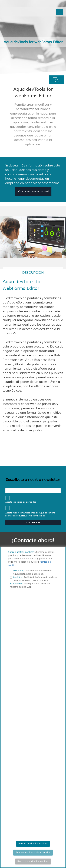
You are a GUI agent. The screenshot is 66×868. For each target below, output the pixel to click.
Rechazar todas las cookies (33, 861)
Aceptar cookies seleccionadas (33, 852)
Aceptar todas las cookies (33, 844)
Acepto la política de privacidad (21, 502)
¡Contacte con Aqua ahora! (33, 191)
